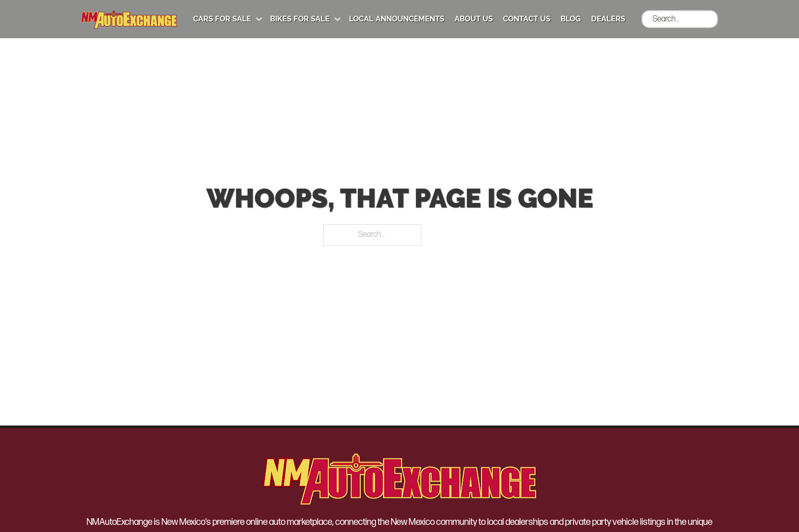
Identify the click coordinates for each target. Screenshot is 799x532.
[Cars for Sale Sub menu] (259, 19)
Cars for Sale (222, 19)
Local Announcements (397, 19)
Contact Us (527, 19)
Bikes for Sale (300, 19)
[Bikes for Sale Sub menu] (338, 19)
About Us (474, 19)
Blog (571, 19)
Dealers (608, 19)
